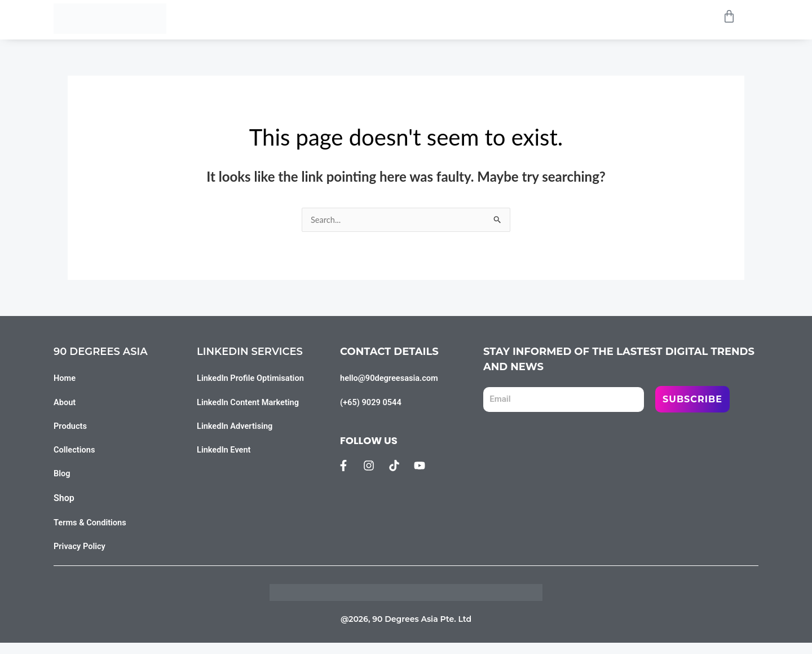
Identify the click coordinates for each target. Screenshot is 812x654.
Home (293, 18)
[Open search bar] (705, 19)
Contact (564, 18)
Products (359, 18)
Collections (437, 18)
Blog (504, 18)
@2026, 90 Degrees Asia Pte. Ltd (406, 630)
